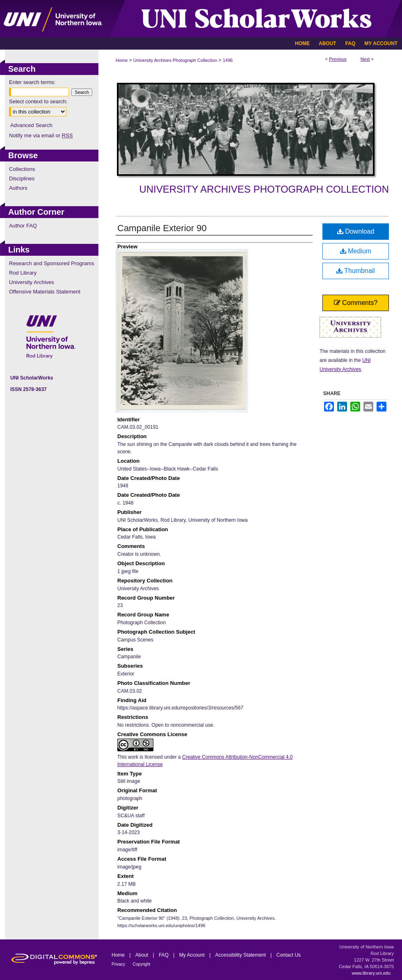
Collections (22, 169)
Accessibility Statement (241, 955)
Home (122, 60)
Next (365, 59)
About (143, 955)
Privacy (119, 964)
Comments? (356, 303)
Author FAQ (23, 226)
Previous (338, 59)
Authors (18, 188)
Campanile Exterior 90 (162, 228)
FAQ (164, 955)
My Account (193, 955)
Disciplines (22, 178)
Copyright (142, 964)
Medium (356, 251)
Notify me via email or (41, 135)
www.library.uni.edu (371, 973)
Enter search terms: (32, 82)
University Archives (32, 282)
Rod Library (23, 273)
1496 (228, 60)
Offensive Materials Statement (45, 292)
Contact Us (289, 955)
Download (356, 231)
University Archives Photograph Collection (175, 60)
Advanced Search (31, 125)
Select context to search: (38, 101)
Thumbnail (356, 271)
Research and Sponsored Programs (51, 263)
